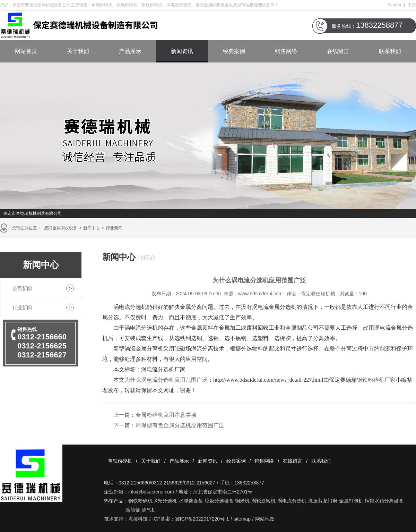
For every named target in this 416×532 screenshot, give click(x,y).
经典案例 (234, 51)
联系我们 (390, 51)
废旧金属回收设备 (61, 228)
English (394, 5)
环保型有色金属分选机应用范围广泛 (180, 425)
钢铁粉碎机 (140, 501)
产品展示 (130, 51)
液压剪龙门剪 (323, 501)
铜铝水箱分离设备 (384, 501)
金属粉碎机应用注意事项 (166, 415)
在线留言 (338, 51)
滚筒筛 (133, 510)
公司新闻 (22, 288)
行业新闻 (114, 228)
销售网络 (286, 51)
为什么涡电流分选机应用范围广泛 (166, 380)
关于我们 (78, 51)
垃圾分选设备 (219, 501)
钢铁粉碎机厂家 (376, 380)
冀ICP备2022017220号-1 (202, 519)
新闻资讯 (182, 51)
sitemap (242, 519)
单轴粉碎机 (120, 461)
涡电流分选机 (292, 501)
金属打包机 (351, 501)
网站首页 (26, 51)
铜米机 (242, 501)
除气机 (149, 510)
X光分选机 (166, 501)
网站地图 (265, 519)
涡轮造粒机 (263, 501)
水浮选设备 (191, 501)
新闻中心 (92, 228)
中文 (412, 5)
